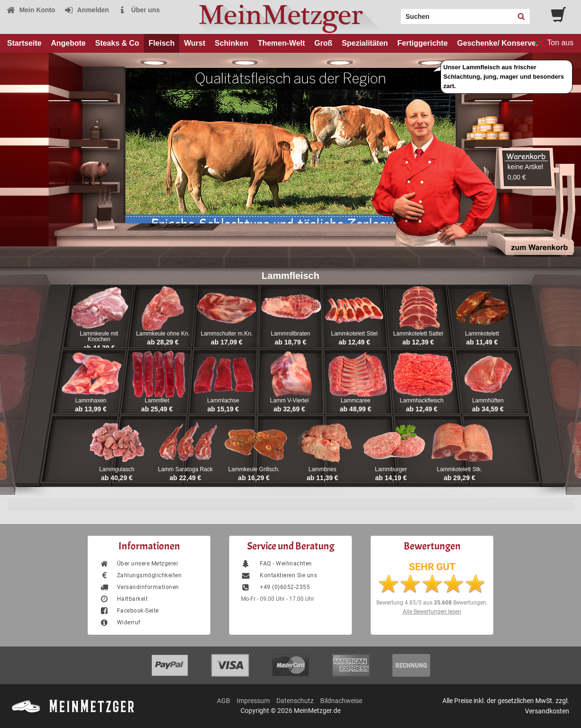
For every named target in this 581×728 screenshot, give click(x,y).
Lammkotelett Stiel (354, 334)
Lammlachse (223, 401)
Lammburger (391, 469)
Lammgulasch (117, 469)
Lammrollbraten (290, 334)
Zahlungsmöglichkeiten (141, 575)
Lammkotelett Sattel (418, 334)
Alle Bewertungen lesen (432, 612)
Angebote (68, 43)
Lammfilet (157, 401)
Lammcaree (355, 401)
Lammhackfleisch (422, 401)
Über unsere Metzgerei (139, 564)
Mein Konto (31, 10)
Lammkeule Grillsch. (254, 469)
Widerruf (120, 622)
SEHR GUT (432, 567)
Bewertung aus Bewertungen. (432, 603)
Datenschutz (295, 701)
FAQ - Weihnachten (277, 564)
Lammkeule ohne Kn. (163, 334)
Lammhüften (488, 401)
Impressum (253, 701)
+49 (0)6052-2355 (275, 587)
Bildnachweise (341, 701)
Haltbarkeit (124, 599)
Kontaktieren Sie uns (279, 575)
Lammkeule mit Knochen (99, 336)
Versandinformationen (139, 587)
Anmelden (87, 10)
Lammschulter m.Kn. (227, 334)
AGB (224, 701)
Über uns (139, 10)
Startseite (24, 43)
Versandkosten (547, 711)
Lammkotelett (482, 334)
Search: (395, 13)
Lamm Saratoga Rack (185, 469)
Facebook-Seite (129, 611)
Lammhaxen (91, 401)
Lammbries (322, 469)
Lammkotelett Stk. (459, 469)
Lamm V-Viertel (290, 401)
